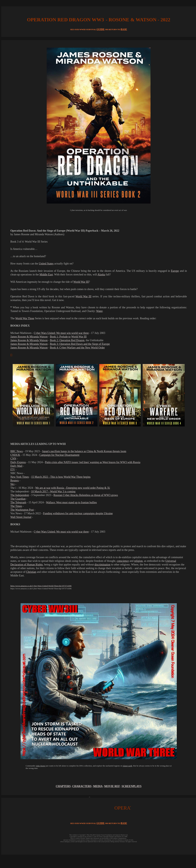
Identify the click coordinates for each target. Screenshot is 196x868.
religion (138, 561)
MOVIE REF (112, 786)
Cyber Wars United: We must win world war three (61, 333)
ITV (13, 470)
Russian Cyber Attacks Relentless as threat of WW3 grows (86, 495)
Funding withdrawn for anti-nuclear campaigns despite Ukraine (78, 513)
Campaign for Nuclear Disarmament (59, 455)
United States (46, 264)
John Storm (41, 766)
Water (99, 311)
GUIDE (101, 29)
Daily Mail (16, 466)
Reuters (15, 481)
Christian (31, 572)
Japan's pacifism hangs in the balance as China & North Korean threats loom (84, 451)
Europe (175, 271)
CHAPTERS (63, 786)
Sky (13, 484)
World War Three (25, 318)
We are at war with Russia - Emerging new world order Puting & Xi (73, 488)
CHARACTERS (82, 786)
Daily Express (18, 462)
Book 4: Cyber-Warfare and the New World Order (77, 348)
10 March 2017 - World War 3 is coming (53, 491)
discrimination (102, 565)
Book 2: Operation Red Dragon (67, 340)
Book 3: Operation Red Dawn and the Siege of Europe (80, 344)
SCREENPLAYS (131, 786)
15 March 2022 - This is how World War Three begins (61, 477)
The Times (16, 506)
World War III (81, 282)
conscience (123, 561)
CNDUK (15, 455)
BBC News (17, 451)
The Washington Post (22, 510)
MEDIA (98, 786)
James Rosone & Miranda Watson (29, 337)
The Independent (20, 495)
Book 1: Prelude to (60, 337)
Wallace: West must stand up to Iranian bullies (71, 502)
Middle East (46, 275)
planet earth (127, 766)
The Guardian (18, 499)
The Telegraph (18, 502)
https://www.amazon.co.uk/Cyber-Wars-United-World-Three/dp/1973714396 (41, 586)
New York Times (20, 477)
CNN (13, 459)
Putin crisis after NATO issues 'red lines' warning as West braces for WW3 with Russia (93, 462)
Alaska (101, 275)
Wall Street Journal (21, 517)
